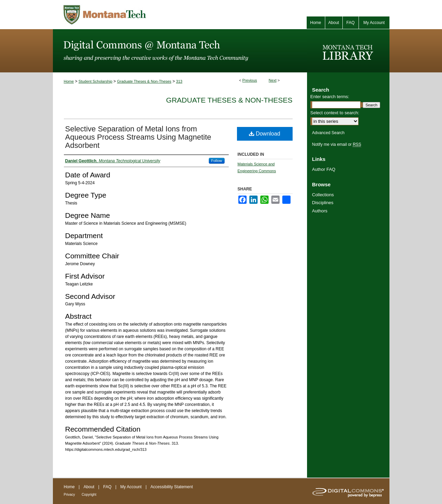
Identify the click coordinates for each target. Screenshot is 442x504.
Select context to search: (335, 113)
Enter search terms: (330, 97)
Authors (320, 211)
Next (273, 80)
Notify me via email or (337, 144)
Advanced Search (328, 133)
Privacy (70, 495)
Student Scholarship (95, 81)
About (89, 487)
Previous (250, 80)
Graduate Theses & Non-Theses (144, 81)
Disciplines (323, 203)
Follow (217, 161)
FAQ (107, 487)
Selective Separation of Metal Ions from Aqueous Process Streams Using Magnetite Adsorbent (138, 137)
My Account (131, 487)
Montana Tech (135, 15)
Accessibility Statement (172, 487)
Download (265, 134)
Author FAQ (324, 169)
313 (179, 81)
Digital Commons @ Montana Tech (180, 51)
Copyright (89, 495)
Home (69, 81)
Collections (323, 195)
